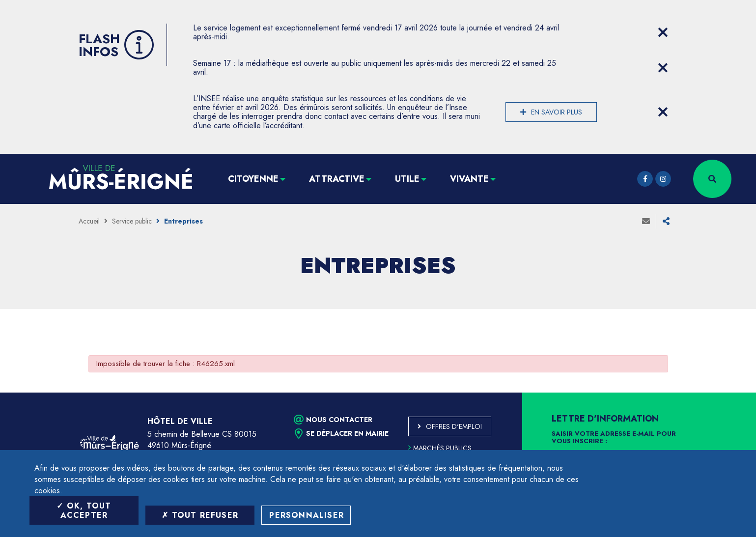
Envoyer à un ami (646, 221)
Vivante (469, 179)
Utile (407, 179)
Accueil (89, 221)
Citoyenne (253, 179)
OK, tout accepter (84, 510)
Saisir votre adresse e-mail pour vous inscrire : (614, 438)
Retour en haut (727, 393)
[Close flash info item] (663, 32)
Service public (132, 221)
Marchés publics (440, 448)
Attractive (337, 179)
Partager (666, 221)
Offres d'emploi (454, 426)
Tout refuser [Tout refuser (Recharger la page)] (200, 515)
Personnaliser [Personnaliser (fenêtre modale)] (307, 515)
